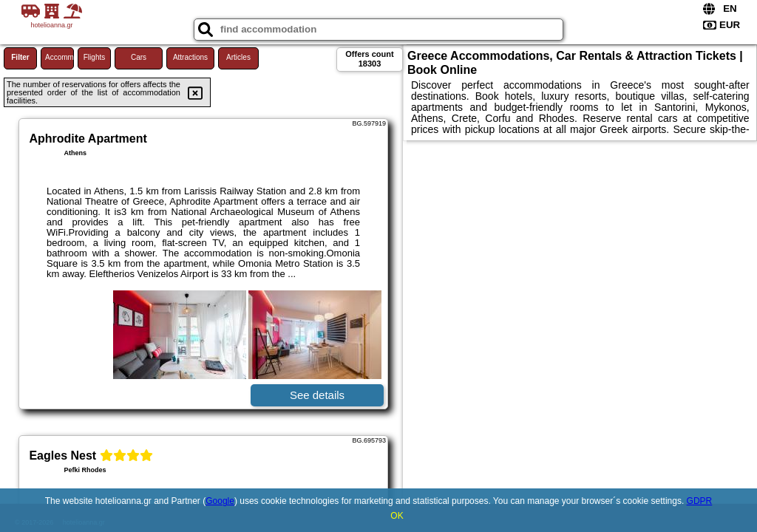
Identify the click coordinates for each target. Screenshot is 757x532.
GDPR (700, 501)
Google (220, 501)
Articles (238, 57)
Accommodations (60, 57)
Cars (139, 57)
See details (317, 395)
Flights (94, 57)
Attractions (190, 57)
